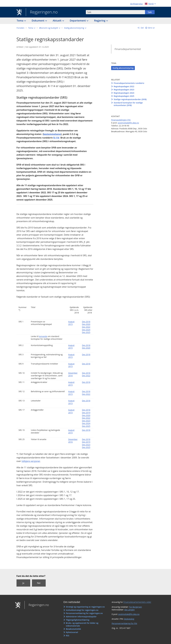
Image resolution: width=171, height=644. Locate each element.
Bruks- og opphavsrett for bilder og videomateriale (82, 624)
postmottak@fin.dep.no (128, 123)
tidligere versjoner (31, 461)
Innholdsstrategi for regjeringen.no (82, 610)
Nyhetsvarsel (72, 632)
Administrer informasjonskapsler (81, 617)
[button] (32, 28)
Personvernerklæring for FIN (124, 623)
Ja (23, 583)
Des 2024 (86, 330)
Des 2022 (86, 327)
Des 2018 (86, 322)
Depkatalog (129, 619)
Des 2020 (86, 324)
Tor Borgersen (135, 607)
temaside (43, 336)
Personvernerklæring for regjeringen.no (84, 613)
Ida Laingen (130, 610)
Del (142, 28)
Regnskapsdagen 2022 (124, 86)
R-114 (56, 138)
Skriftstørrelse (136, 4)
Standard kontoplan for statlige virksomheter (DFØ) (128, 104)
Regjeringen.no (42, 12)
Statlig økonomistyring (123, 68)
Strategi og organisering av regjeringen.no (85, 607)
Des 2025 (86, 332)
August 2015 (71, 323)
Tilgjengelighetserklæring (78, 620)
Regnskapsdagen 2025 (124, 96)
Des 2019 (86, 413)
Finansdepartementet (128, 49)
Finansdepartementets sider (137, 602)
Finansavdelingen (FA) (121, 120)
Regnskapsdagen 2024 (124, 93)
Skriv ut (151, 28)
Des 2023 (86, 421)
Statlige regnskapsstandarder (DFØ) (130, 99)
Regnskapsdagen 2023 (124, 90)
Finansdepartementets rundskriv (129, 83)
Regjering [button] (100, 21)
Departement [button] (78, 21)
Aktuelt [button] (57, 21)
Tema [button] (20, 21)
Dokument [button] (38, 21)
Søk (150, 12)
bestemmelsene (52, 134)
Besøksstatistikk (73, 629)
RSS (68, 636)
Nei (39, 583)
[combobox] (115, 12)
